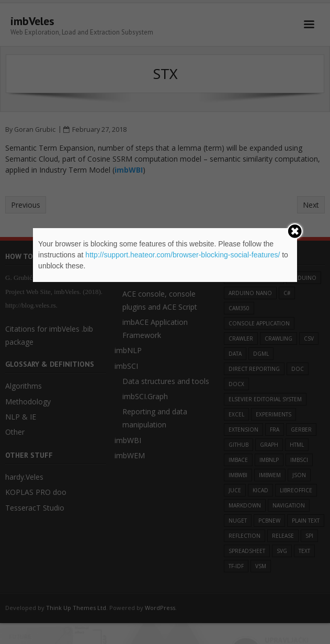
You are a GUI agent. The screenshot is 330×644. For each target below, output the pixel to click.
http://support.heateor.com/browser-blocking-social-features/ (183, 255)
